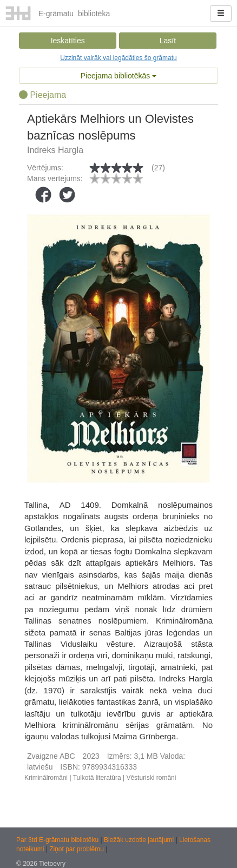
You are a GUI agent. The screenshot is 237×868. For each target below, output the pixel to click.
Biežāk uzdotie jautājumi (140, 840)
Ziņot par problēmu (77, 849)
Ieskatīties (68, 41)
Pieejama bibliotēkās (119, 76)
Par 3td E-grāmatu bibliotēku (58, 840)
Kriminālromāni (46, 778)
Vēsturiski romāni (151, 778)
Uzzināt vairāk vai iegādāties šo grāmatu (118, 58)
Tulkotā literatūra (97, 778)
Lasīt (168, 41)
